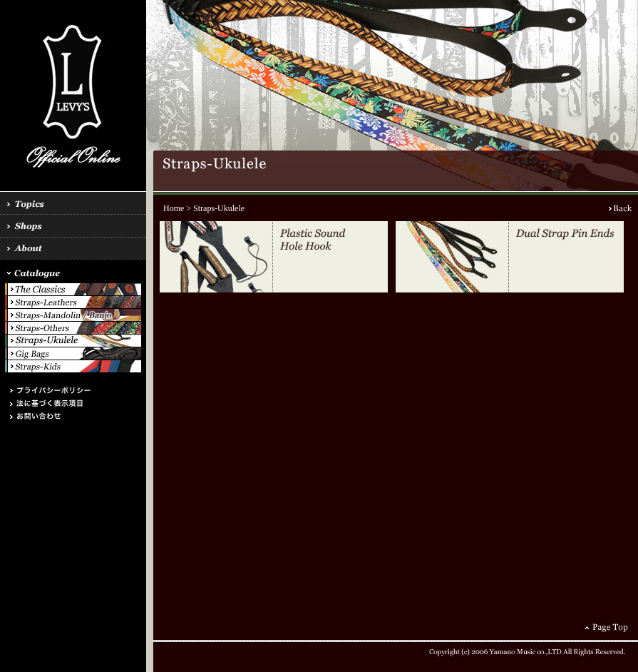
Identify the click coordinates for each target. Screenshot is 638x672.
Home (174, 208)
